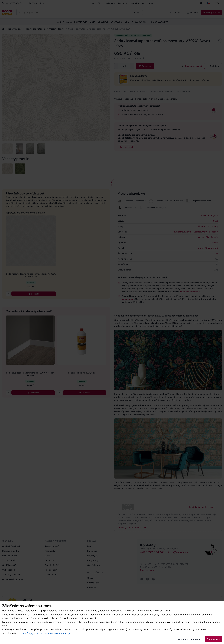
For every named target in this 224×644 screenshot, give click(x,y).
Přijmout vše (213, 639)
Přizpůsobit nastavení (189, 639)
